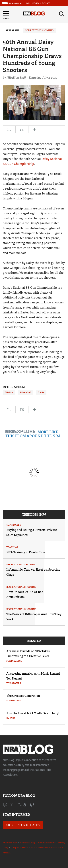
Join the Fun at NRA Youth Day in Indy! (33, 713)
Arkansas (26, 392)
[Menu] (6, 16)
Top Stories (14, 525)
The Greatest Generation (23, 696)
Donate (46, 3)
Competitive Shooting (39, 30)
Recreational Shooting (21, 565)
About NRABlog (27, 843)
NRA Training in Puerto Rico (25, 552)
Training (12, 547)
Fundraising (14, 661)
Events (11, 718)
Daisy (41, 392)
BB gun (9, 392)
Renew (36, 3)
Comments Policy (46, 843)
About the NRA (10, 843)
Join (27, 3)
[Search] (62, 14)
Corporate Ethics (20, 848)
